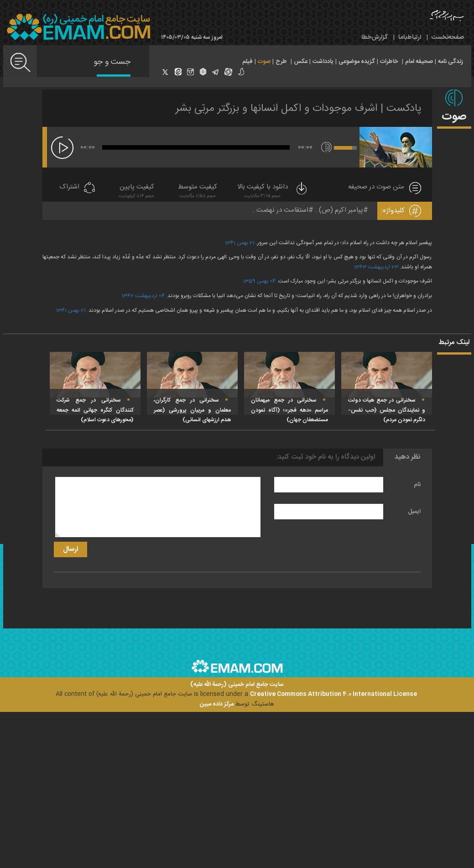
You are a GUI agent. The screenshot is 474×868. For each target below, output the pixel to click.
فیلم (247, 62)
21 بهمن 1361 (71, 310)
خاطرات (389, 62)
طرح (281, 62)
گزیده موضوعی (357, 62)
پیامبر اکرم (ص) (341, 210)
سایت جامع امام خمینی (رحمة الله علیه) (237, 685)
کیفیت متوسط (198, 192)
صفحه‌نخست (448, 37)
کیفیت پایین (136, 192)
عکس (301, 62)
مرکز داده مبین (217, 704)
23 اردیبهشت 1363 (376, 267)
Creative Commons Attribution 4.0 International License (333, 694)
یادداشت (323, 62)
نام (417, 485)
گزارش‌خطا (375, 37)
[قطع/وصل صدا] (326, 147)
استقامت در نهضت (282, 210)
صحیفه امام (419, 62)
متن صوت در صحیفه (376, 187)
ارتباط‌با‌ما (410, 37)
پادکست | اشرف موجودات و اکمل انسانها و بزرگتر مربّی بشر (299, 109)
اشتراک (69, 187)
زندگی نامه (451, 62)
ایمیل (414, 512)
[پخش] (62, 148)
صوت (264, 62)
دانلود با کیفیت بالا (273, 192)
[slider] (196, 147)
